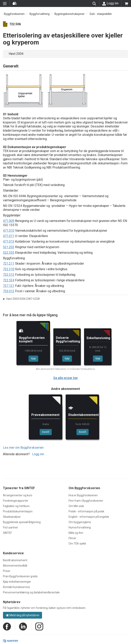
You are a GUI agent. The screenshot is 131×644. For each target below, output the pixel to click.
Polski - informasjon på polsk (86, 511)
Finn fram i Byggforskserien (86, 501)
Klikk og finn (76, 533)
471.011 (9, 236)
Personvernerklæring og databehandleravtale (31, 592)
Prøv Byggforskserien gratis (20, 576)
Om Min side (76, 506)
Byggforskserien (14, 14)
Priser (7, 571)
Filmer (72, 538)
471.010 (9, 231)
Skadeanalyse (12, 517)
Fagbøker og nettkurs (16, 506)
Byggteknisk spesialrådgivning (22, 522)
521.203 (9, 247)
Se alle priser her (66, 378)
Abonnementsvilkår (15, 566)
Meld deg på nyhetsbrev (22, 615)
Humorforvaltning (80, 527)
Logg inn (110, 3)
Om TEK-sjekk (77, 544)
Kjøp (33, 359)
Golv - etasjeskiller (101, 14)
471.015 (9, 241)
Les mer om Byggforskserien (23, 448)
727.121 (9, 286)
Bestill (46, 432)
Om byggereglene (80, 522)
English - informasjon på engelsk (89, 517)
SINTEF (7, 533)
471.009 (9, 221)
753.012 (9, 291)
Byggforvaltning (40, 14)
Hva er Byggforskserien (83, 495)
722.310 (9, 269)
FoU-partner (11, 527)
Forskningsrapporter (16, 501)
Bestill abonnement (15, 560)
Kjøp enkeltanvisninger (17, 582)
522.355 (9, 253)
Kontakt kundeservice (16, 587)
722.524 (9, 280)
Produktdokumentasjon (18, 511)
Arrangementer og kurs (18, 495)
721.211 (9, 264)
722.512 (9, 275)
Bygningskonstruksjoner (70, 14)
